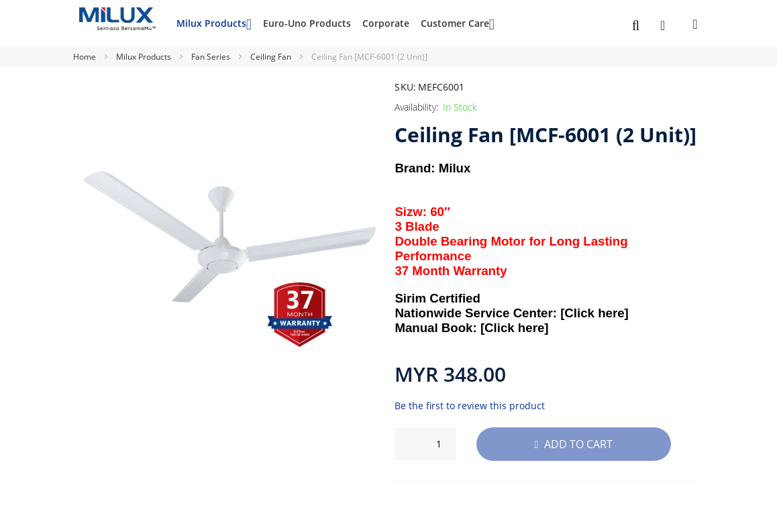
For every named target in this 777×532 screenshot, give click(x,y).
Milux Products (145, 57)
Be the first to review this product (470, 406)
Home (86, 57)
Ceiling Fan (272, 57)
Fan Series (212, 57)
